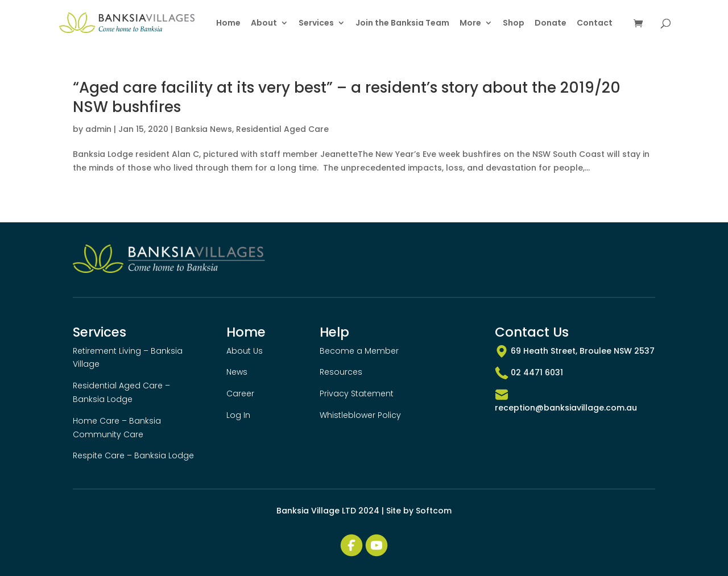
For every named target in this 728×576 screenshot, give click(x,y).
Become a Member (359, 351)
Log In (238, 415)
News (237, 372)
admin (98, 129)
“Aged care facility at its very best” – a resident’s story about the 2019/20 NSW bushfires (347, 97)
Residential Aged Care (282, 129)
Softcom (434, 511)
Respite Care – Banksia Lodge (133, 455)
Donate (551, 24)
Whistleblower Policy (360, 415)
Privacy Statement (357, 393)
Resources (341, 372)
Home (228, 24)
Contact (595, 24)
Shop (514, 24)
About (264, 24)
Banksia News (204, 129)
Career (240, 393)
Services (316, 24)
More (470, 24)
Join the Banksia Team (402, 24)
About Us (245, 351)
